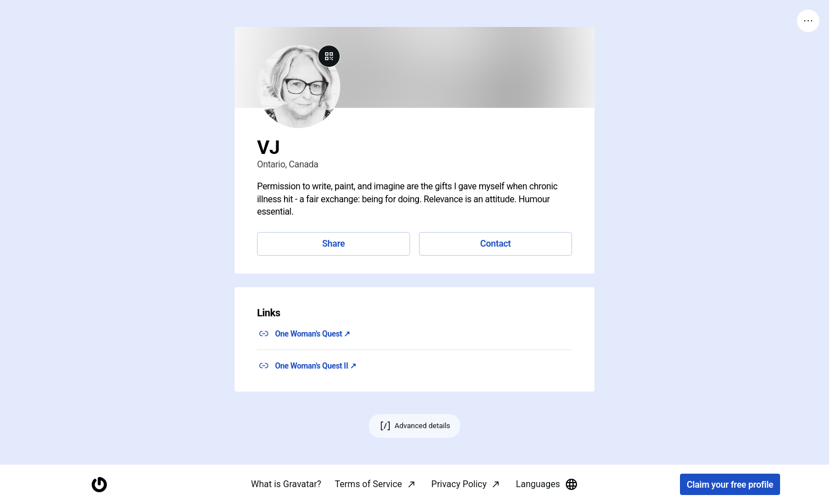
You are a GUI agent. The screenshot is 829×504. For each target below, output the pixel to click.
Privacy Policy (459, 484)
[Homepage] (99, 485)
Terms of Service (368, 484)
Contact (495, 244)
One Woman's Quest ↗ (313, 334)
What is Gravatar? (286, 484)
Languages (547, 484)
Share (334, 244)
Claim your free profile (730, 485)
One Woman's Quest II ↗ (316, 366)
